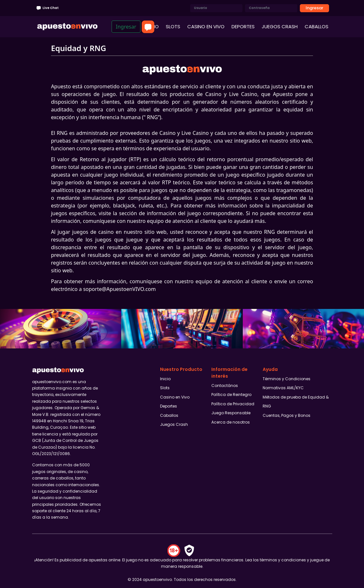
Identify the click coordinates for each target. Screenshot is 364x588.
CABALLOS (317, 26)
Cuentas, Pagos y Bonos (287, 415)
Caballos (169, 415)
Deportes (169, 406)
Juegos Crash (174, 424)
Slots (165, 388)
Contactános (225, 386)
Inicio (165, 379)
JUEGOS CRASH (280, 26)
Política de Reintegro (231, 395)
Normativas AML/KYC (283, 388)
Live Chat (47, 8)
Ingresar (314, 8)
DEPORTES (243, 26)
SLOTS (173, 26)
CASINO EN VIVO (206, 26)
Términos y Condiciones (287, 379)
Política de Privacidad (233, 404)
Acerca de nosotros (231, 422)
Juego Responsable (231, 413)
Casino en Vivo (175, 397)
